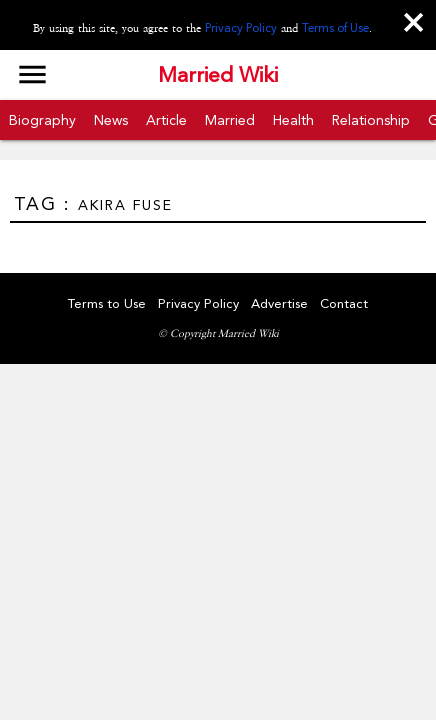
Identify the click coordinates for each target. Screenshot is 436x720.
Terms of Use (335, 28)
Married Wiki (218, 75)
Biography (42, 120)
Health (293, 120)
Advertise (279, 303)
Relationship (371, 120)
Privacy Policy (241, 28)
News (111, 120)
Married (230, 120)
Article (166, 120)
